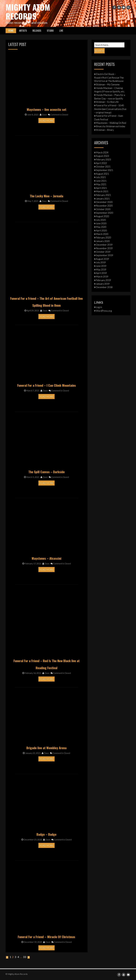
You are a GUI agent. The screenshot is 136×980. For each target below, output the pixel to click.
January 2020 (103, 241)
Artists (23, 30)
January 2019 (103, 284)
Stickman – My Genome (108, 84)
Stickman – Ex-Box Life (107, 102)
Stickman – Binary (105, 130)
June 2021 (101, 181)
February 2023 (103, 159)
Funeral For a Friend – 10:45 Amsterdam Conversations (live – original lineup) (110, 109)
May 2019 (101, 269)
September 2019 (104, 255)
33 (25, 957)
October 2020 (103, 209)
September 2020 (104, 212)
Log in (99, 307)
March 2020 (102, 234)
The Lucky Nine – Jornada (46, 196)
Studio (50, 30)
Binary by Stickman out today (111, 126)
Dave (43, 114)
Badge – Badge (46, 834)
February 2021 (103, 195)
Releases (37, 30)
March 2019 (102, 276)
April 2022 (101, 163)
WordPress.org (104, 311)
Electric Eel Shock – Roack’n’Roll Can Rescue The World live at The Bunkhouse (109, 77)
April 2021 (101, 188)
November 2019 (104, 248)
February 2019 (103, 280)
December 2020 (104, 202)
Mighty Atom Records (28, 11)
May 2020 (101, 227)
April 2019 (101, 273)
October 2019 (103, 252)
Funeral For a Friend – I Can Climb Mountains (47, 385)
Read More (46, 120)
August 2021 (102, 174)
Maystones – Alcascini (46, 558)
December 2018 (104, 287)
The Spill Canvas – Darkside (47, 472)
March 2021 (102, 191)
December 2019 (104, 245)
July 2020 (101, 220)
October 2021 (103, 166)
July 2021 (101, 177)
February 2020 (103, 237)
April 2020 (101, 230)
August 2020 (102, 216)
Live (61, 30)
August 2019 (102, 259)
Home (11, 30)
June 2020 (101, 223)
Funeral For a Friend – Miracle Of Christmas (46, 937)
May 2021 (101, 184)
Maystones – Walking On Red (111, 123)
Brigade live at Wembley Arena (46, 748)
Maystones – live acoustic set (46, 109)
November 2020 (104, 205)
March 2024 (102, 152)
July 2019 (101, 262)
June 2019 (101, 266)
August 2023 (102, 156)
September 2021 (104, 170)
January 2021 (103, 198)
